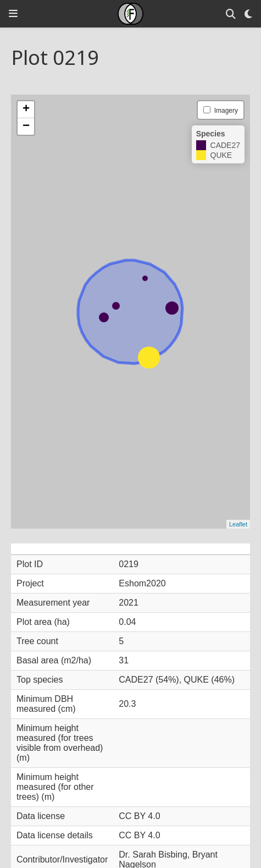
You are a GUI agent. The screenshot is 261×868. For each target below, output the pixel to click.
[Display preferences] (248, 14)
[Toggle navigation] (13, 13)
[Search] (231, 14)
